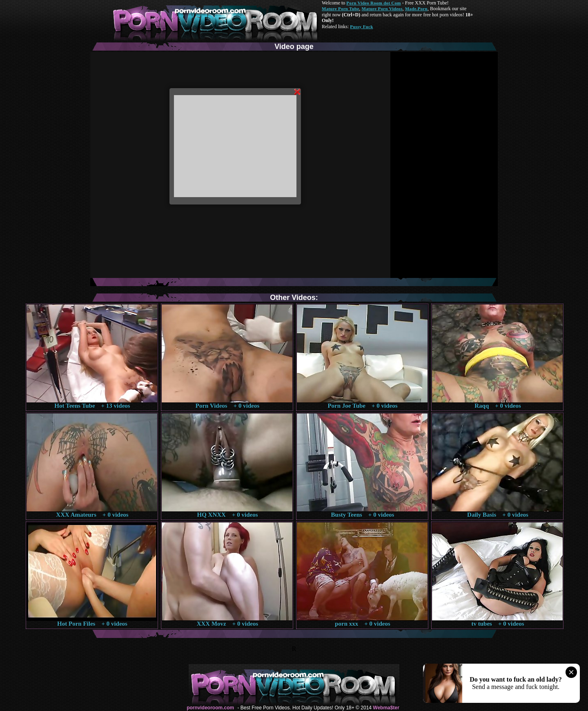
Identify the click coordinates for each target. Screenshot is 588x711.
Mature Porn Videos (382, 9)
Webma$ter (386, 708)
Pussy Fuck (361, 27)
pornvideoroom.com (210, 708)
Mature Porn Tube (341, 9)
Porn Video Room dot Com (373, 3)
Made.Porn (416, 9)
